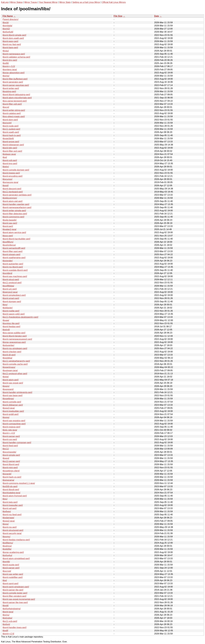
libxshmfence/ (9, 245)
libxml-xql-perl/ (10, 508)
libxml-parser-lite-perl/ (13, 590)
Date (157, 16)
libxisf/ (6, 186)
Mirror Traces (31, 2)
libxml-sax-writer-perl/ (13, 574)
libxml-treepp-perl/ (11, 173)
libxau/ (6, 51)
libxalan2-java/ (9, 229)
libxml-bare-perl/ (10, 48)
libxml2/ (6, 29)
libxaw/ (6, 320)
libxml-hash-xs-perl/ (12, 477)
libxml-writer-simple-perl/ (14, 211)
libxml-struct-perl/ (11, 279)
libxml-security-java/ (12, 533)
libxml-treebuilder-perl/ (13, 411)
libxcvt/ (6, 107)
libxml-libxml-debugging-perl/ (16, 95)
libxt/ (5, 157)
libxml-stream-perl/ (11, 254)
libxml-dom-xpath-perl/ (13, 38)
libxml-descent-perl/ (12, 189)
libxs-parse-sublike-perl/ (14, 333)
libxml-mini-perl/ (10, 468)
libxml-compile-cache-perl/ (15, 364)
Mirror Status (16, 2)
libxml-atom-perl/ (11, 380)
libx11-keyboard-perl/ (13, 192)
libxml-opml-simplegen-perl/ (16, 587)
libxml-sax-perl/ (10, 223)
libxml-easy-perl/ (10, 41)
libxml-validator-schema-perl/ (16, 57)
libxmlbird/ (7, 273)
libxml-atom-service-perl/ (14, 232)
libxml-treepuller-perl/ (13, 505)
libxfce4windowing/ (12, 609)
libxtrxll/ (6, 330)
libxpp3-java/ (9, 408)
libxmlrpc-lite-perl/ (11, 323)
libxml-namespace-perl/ (14, 54)
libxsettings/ (8, 399)
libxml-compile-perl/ (12, 402)
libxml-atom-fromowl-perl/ (15, 496)
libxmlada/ (7, 26)
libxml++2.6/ (8, 634)
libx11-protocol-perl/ (12, 283)
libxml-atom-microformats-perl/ (17, 98)
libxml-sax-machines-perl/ (15, 276)
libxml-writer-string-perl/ (14, 110)
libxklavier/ (8, 308)
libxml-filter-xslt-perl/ (12, 104)
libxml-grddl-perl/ (11, 414)
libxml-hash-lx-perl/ (12, 135)
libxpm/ (6, 386)
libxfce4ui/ (7, 555)
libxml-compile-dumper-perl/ (16, 170)
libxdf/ (5, 631)
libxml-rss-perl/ (10, 527)
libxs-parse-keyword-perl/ (15, 101)
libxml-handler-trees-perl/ (15, 627)
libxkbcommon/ (10, 198)
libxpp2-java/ (9, 521)
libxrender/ (8, 261)
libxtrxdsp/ (7, 618)
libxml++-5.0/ (9, 66)
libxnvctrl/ (7, 123)
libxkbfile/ (7, 549)
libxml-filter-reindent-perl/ (14, 596)
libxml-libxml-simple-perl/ (14, 35)
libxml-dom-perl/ (10, 120)
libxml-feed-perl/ (10, 446)
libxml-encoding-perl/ (13, 176)
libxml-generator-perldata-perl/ (17, 195)
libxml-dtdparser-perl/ (13, 405)
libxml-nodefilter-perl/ (13, 577)
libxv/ (5, 305)
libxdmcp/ (7, 546)
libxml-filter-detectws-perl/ (15, 214)
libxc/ (5, 499)
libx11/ (6, 449)
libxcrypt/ (7, 571)
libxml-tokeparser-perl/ (13, 145)
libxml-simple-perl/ (11, 455)
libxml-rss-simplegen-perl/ (15, 348)
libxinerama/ (8, 480)
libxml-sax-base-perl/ (13, 395)
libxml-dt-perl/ (9, 355)
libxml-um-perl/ (10, 289)
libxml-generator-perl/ (13, 82)
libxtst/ (6, 377)
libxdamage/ (8, 518)
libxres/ (6, 417)
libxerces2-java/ (10, 292)
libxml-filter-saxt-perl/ (13, 251)
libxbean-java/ (9, 154)
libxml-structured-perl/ (13, 530)
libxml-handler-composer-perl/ (17, 443)
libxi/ (5, 580)
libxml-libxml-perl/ (11, 464)
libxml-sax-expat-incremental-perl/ (19, 599)
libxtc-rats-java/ (10, 430)
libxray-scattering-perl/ (13, 552)
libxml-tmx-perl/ (10, 164)
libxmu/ (6, 615)
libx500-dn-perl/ (10, 486)
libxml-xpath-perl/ (11, 132)
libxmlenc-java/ (10, 70)
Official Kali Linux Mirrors (114, 2)
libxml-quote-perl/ (11, 565)
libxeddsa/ (7, 358)
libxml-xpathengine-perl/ (14, 258)
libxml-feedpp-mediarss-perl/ (16, 540)
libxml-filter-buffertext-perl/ (15, 79)
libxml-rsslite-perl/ (11, 311)
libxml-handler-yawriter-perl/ (16, 204)
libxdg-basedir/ (10, 220)
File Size (118, 16)
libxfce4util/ (8, 32)
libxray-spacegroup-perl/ (14, 342)
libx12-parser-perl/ (11, 461)
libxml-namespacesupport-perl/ (17, 339)
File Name (8, 16)
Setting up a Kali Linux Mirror (86, 2)
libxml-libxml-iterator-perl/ (15, 336)
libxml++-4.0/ (9, 433)
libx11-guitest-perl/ (11, 129)
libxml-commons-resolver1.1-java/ (19, 483)
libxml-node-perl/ (11, 126)
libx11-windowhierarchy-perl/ (16, 361)
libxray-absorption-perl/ (14, 73)
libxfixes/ (7, 511)
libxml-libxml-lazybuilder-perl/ (16, 239)
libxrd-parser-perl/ (11, 568)
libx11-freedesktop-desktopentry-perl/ (20, 317)
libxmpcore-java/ (10, 182)
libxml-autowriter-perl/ (13, 264)
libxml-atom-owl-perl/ (13, 201)
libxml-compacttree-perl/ (14, 424)
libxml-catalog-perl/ (12, 113)
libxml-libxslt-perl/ (11, 490)
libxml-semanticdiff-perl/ (14, 248)
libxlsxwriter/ (8, 345)
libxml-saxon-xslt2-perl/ (14, 314)
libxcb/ (6, 23)
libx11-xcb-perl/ (10, 621)
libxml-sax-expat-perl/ (13, 383)
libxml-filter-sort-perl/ (12, 151)
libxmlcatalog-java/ (11, 493)
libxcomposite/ (9, 452)
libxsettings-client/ (11, 471)
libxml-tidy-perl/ (10, 148)
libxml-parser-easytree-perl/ (16, 85)
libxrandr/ (7, 474)
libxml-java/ (8, 612)
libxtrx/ (6, 167)
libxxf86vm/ (8, 242)
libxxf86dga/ (8, 286)
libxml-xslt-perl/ (10, 160)
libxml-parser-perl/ (11, 436)
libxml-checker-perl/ (12, 352)
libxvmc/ (6, 537)
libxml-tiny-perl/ (10, 60)
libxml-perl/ (8, 226)
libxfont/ (6, 624)
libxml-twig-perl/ (10, 502)
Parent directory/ (10, 19)
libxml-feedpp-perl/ (11, 327)
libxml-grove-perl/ (11, 142)
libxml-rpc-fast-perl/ (12, 44)
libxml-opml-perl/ (10, 584)
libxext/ (6, 458)
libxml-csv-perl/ (10, 439)
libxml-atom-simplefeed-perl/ (16, 558)
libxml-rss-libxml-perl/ (13, 267)
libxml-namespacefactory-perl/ (17, 207)
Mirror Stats (65, 2)
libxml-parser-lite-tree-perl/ (15, 602)
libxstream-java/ (10, 370)
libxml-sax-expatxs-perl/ (14, 421)
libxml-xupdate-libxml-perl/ (15, 270)
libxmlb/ (6, 562)
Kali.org (5, 2)
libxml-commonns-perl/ (13, 217)
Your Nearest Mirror (48, 2)
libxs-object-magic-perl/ (14, 116)
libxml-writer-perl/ (11, 88)
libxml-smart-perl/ (11, 298)
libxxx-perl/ (8, 236)
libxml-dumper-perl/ (12, 302)
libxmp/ (6, 76)
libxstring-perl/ (9, 91)
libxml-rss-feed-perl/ (12, 515)
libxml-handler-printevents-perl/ (17, 392)
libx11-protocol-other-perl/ (15, 374)
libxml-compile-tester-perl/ (15, 593)
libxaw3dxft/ (8, 138)
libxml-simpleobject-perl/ (14, 295)
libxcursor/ (8, 179)
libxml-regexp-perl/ (11, 427)
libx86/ (6, 63)
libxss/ (6, 524)
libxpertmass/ (9, 367)
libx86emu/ (8, 543)
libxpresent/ (8, 389)
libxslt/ (6, 606)
